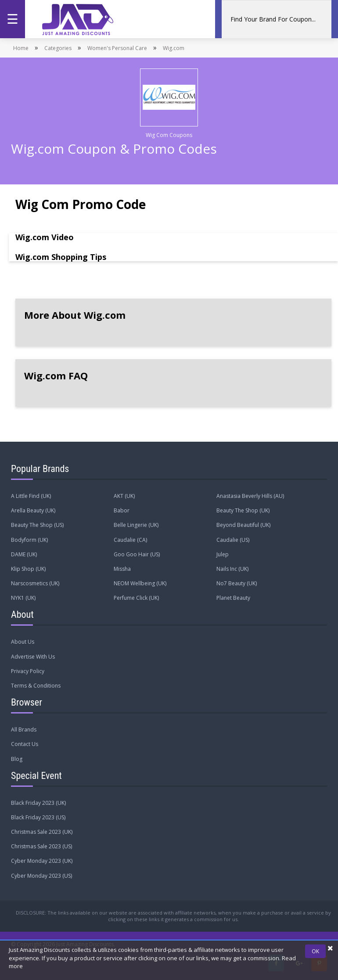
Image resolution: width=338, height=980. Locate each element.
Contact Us (25, 744)
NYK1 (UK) (23, 598)
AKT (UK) (124, 496)
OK (315, 951)
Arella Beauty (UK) (33, 510)
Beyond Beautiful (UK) (243, 525)
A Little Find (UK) (31, 496)
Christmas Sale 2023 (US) (41, 846)
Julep (223, 554)
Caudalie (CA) (130, 540)
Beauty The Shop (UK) (243, 510)
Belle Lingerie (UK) (136, 525)
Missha (122, 569)
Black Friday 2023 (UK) (38, 803)
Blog (17, 759)
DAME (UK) (24, 554)
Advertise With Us (33, 657)
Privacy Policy (28, 671)
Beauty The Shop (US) (37, 525)
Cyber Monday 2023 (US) (41, 876)
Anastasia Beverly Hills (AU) (250, 496)
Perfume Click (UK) (136, 598)
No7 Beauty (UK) (237, 583)
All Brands (24, 730)
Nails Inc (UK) (232, 569)
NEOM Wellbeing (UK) (140, 583)
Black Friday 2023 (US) (38, 817)
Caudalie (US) (233, 540)
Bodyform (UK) (29, 540)
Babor (122, 510)
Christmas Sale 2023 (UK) (42, 832)
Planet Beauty (233, 598)
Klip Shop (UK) (28, 569)
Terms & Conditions (36, 686)
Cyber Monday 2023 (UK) (42, 861)
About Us (23, 642)
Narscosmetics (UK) (35, 583)
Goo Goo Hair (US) (137, 554)
